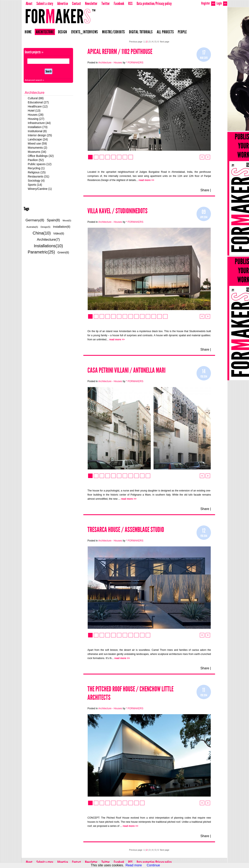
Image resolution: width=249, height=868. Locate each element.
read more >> (146, 180)
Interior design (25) (40, 135)
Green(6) (63, 252)
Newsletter (91, 3)
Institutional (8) (37, 131)
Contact (76, 3)
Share (205, 190)
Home (28, 32)
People (182, 32)
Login (222, 3)
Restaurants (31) (38, 176)
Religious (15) (37, 172)
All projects (165, 32)
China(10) (42, 233)
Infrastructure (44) (39, 123)
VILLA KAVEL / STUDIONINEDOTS (118, 211)
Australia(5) (32, 227)
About (29, 3)
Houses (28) (36, 115)
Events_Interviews (85, 32)
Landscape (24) (38, 139)
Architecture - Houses (110, 63)
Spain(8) (53, 220)
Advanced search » (34, 80)
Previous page (136, 42)
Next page (165, 42)
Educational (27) (38, 102)
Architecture (45, 32)
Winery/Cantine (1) (40, 189)
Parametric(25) (41, 252)
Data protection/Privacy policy (154, 3)
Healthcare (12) (38, 106)
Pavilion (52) (36, 160)
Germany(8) (35, 220)
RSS (130, 3)
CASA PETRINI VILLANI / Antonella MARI (126, 370)
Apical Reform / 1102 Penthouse (120, 52)
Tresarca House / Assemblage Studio (126, 530)
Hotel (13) (34, 111)
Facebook (119, 3)
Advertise (63, 3)
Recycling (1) (36, 168)
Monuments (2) (37, 148)
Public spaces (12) (40, 164)
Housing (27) (36, 119)
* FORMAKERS (135, 63)
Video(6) (59, 233)
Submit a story (45, 3)
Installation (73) (38, 127)
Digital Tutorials (141, 32)
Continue (153, 865)
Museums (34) (37, 152)
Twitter (106, 3)
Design (63, 32)
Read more (134, 865)
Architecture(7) (48, 240)
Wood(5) (67, 220)
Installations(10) (48, 246)
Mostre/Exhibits (113, 32)
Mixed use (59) (37, 143)
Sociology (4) (36, 181)
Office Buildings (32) (41, 156)
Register (208, 3)
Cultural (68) (36, 98)
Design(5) (45, 227)
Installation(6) (62, 227)
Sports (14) (35, 185)
